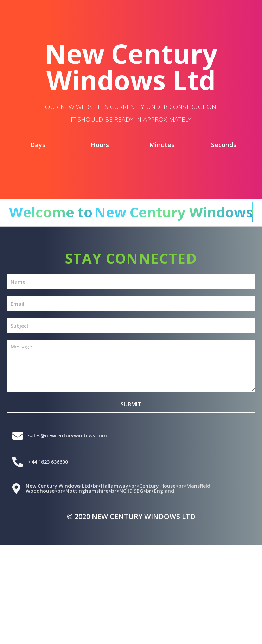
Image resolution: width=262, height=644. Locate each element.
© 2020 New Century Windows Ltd (131, 516)
